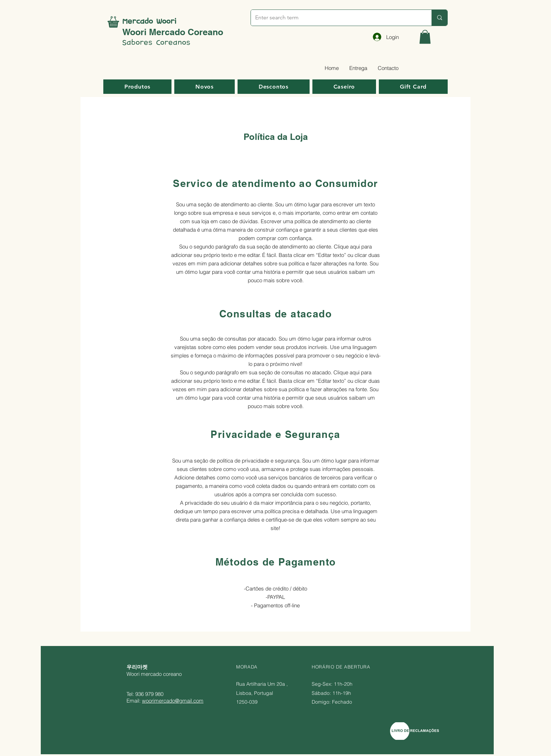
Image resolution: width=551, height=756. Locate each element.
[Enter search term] (336, 18)
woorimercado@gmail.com (173, 701)
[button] (425, 37)
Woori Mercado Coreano (173, 32)
